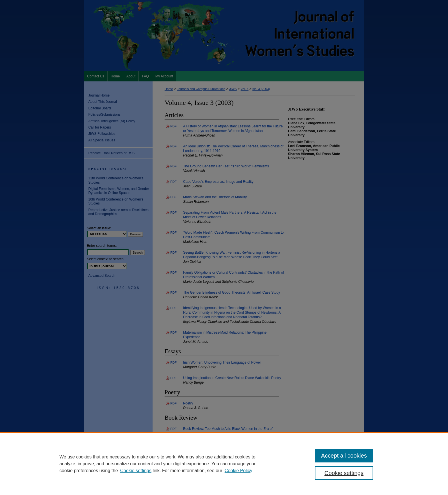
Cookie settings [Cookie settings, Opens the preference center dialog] (344, 473)
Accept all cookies (344, 456)
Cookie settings (136, 471)
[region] (224, 464)
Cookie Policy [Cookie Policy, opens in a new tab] (238, 471)
